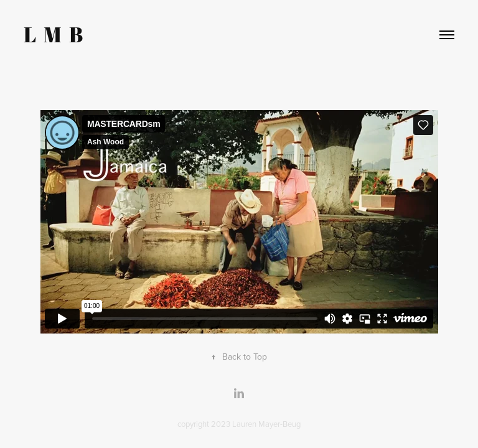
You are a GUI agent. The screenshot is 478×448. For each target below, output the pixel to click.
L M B (53, 34)
